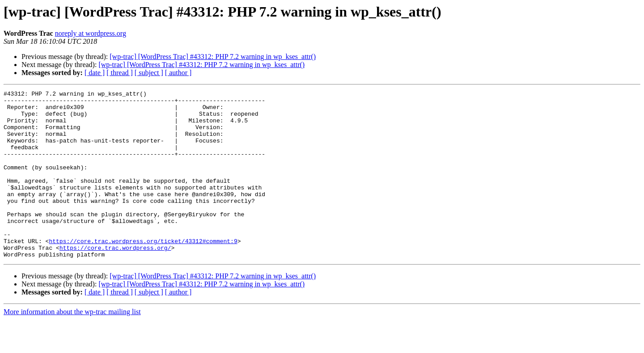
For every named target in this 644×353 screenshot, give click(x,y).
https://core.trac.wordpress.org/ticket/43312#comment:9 (143, 272)
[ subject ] (149, 73)
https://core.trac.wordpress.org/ (115, 280)
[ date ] (95, 73)
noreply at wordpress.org (91, 33)
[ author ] (178, 73)
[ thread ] (120, 73)
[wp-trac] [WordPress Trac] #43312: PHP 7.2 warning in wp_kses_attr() (213, 57)
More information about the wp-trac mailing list (72, 345)
